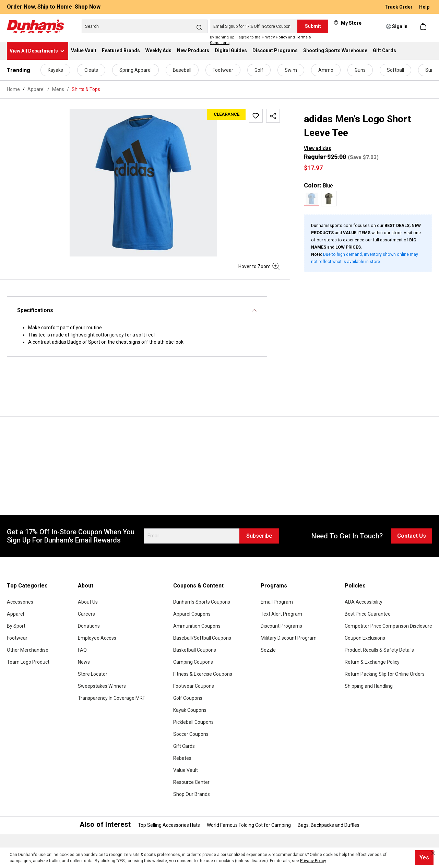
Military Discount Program (289, 638)
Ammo (326, 70)
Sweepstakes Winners (102, 686)
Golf (259, 70)
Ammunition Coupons (197, 626)
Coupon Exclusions (365, 638)
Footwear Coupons (194, 686)
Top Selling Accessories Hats (169, 825)
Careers (86, 614)
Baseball (182, 70)
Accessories (20, 602)
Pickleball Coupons (193, 722)
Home (13, 89)
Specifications (35, 310)
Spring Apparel (135, 70)
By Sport (16, 626)
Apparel (15, 614)
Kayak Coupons (190, 710)
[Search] (145, 26)
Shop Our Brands (192, 794)
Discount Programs (281, 626)
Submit (313, 26)
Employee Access (97, 638)
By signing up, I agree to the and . (261, 40)
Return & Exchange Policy (372, 662)
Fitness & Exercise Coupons (203, 674)
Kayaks (55, 70)
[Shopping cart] (424, 26)
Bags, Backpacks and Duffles (329, 825)
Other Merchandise (28, 650)
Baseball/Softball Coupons (202, 638)
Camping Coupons (193, 662)
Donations (89, 626)
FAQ (82, 650)
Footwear (223, 70)
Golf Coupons (188, 698)
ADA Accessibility (364, 602)
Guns (360, 70)
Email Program (277, 602)
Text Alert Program (281, 614)
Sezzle (268, 650)
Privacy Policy (274, 37)
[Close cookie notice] (433, 853)
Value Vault (186, 770)
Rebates (182, 758)
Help (424, 7)
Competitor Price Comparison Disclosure (388, 626)
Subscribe (259, 536)
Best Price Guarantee (368, 614)
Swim (291, 70)
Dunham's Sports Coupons (202, 602)
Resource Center (191, 782)
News (84, 662)
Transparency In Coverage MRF (111, 698)
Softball (395, 70)
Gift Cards (184, 746)
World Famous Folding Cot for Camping (249, 825)
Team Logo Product (28, 662)
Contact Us (412, 536)
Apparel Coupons (192, 614)
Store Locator (93, 674)
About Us (88, 602)
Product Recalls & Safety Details (379, 650)
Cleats (91, 70)
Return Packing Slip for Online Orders (385, 674)
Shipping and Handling (369, 686)
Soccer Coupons (191, 734)
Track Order (399, 7)
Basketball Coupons (195, 650)
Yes (424, 858)
